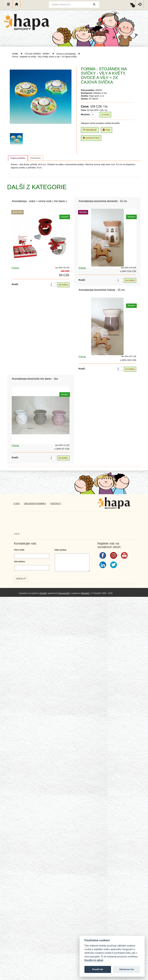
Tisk (106, 130)
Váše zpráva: (61, 550)
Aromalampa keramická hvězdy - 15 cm (102, 290)
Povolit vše (98, 969)
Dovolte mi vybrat (94, 960)
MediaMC (85, 593)
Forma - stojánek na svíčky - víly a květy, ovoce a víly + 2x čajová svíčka (44, 57)
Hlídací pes (91, 138)
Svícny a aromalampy (66, 54)
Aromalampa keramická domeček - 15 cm (103, 201)
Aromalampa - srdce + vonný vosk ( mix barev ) (39, 201)
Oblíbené (90, 130)
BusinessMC (64, 593)
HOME (15, 54)
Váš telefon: (20, 562)
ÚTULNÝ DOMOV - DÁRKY (37, 54)
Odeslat (21, 579)
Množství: (86, 115)
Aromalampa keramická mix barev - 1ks (35, 379)
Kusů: (15, 284)
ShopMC (43, 593)
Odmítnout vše (126, 969)
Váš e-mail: (19, 550)
